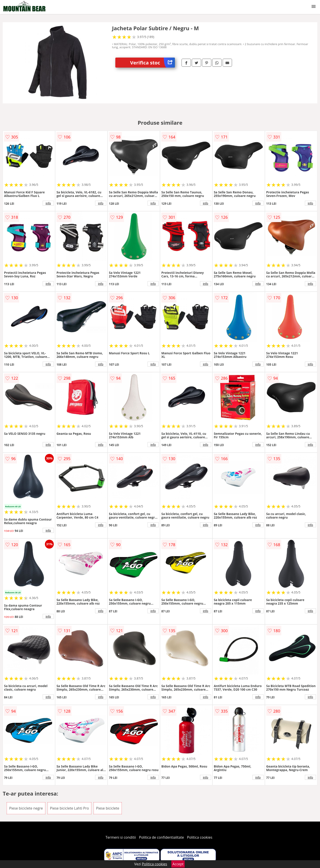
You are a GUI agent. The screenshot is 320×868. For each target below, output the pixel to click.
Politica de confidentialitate (162, 837)
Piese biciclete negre (26, 808)
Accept (178, 864)
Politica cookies (200, 837)
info (48, 203)
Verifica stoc (153, 63)
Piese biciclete (108, 808)
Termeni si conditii (121, 837)
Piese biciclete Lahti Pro (69, 808)
